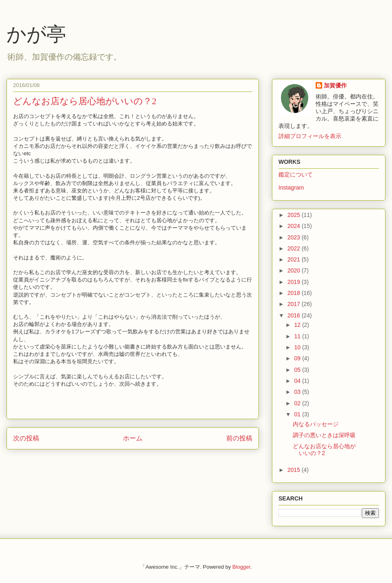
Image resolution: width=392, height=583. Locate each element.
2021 (295, 259)
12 (298, 325)
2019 (295, 282)
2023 (295, 237)
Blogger (241, 567)
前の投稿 (239, 438)
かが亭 (36, 34)
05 (298, 370)
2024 (295, 226)
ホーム (133, 438)
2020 (295, 270)
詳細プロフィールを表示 (310, 136)
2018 (295, 293)
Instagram (291, 188)
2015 (295, 470)
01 (298, 414)
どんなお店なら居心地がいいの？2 (324, 450)
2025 (295, 215)
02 (298, 403)
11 (298, 336)
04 (298, 381)
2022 (295, 248)
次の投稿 (26, 438)
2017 (295, 304)
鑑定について (296, 174)
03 (298, 392)
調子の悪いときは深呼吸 (324, 435)
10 (298, 347)
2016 (295, 315)
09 (298, 358)
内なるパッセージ (316, 424)
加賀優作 (335, 85)
